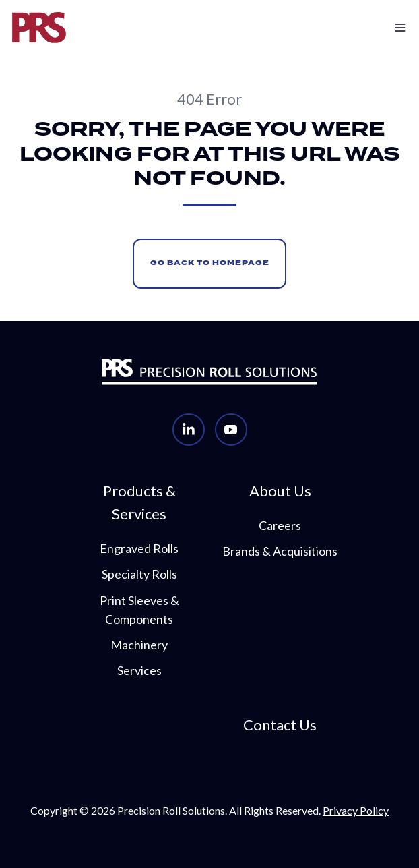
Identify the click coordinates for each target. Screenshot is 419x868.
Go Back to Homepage (210, 263)
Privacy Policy (356, 810)
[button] (372, 28)
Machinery (139, 645)
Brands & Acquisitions (280, 551)
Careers (280, 525)
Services (139, 670)
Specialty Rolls (139, 574)
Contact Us (280, 725)
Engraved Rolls (139, 548)
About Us (280, 491)
